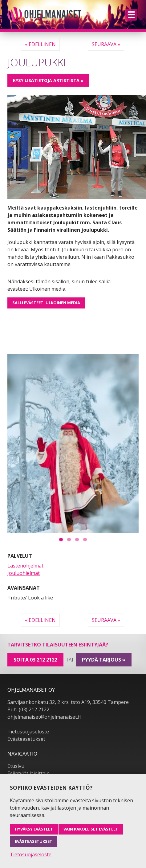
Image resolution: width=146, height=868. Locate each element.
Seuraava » (106, 44)
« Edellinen (40, 44)
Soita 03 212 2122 (35, 647)
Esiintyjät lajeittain (28, 761)
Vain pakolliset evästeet (91, 829)
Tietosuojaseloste (28, 720)
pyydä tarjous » (104, 647)
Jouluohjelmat (24, 561)
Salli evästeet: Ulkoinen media (46, 303)
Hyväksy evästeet (34, 829)
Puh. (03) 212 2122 (28, 697)
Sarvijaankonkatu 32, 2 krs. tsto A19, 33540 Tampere (68, 690)
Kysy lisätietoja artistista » (48, 80)
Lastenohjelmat (25, 553)
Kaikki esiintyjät (25, 769)
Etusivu (16, 754)
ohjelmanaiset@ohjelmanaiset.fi (44, 705)
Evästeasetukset (26, 727)
